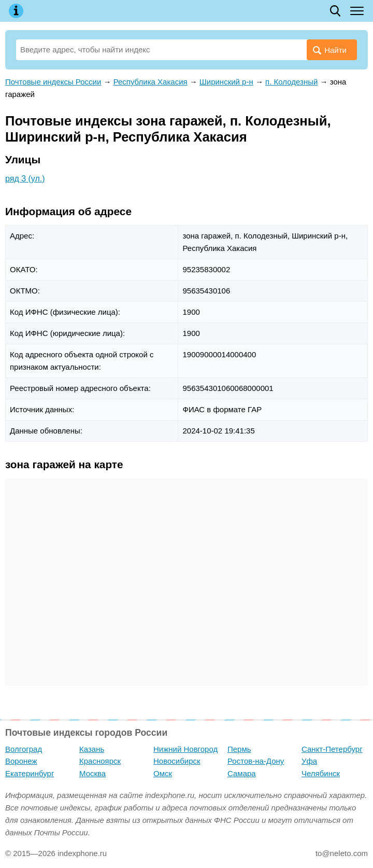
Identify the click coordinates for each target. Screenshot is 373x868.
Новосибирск (177, 761)
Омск (163, 773)
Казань (92, 749)
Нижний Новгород (185, 749)
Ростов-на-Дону (256, 761)
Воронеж (21, 761)
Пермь (239, 749)
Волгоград (24, 749)
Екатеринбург (30, 773)
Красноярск (100, 761)
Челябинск (321, 773)
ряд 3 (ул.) (25, 179)
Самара (242, 773)
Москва (92, 773)
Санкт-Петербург (332, 749)
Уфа (309, 761)
